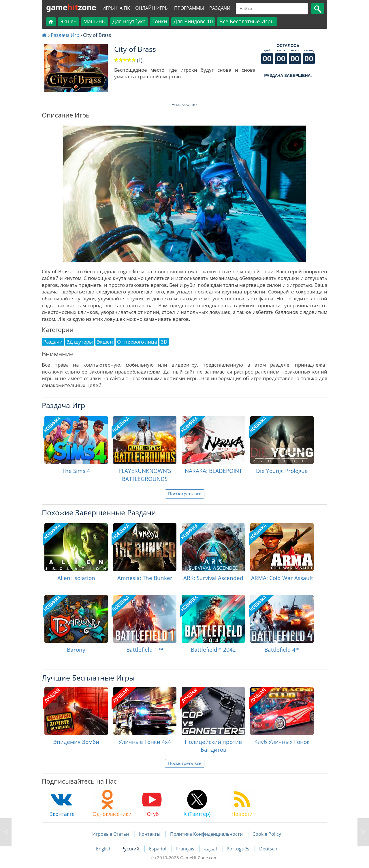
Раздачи (220, 8)
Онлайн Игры (152, 8)
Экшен (68, 21)
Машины (95, 21)
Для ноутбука (129, 21)
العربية (211, 849)
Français (186, 849)
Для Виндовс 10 (193, 21)
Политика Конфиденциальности (206, 834)
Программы (189, 8)
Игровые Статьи (111, 834)
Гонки (160, 21)
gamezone (71, 7)
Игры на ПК (116, 8)
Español (158, 849)
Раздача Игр (65, 35)
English (104, 849)
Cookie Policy (267, 834)
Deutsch (268, 849)
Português (239, 849)
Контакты (149, 834)
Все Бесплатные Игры (247, 21)
